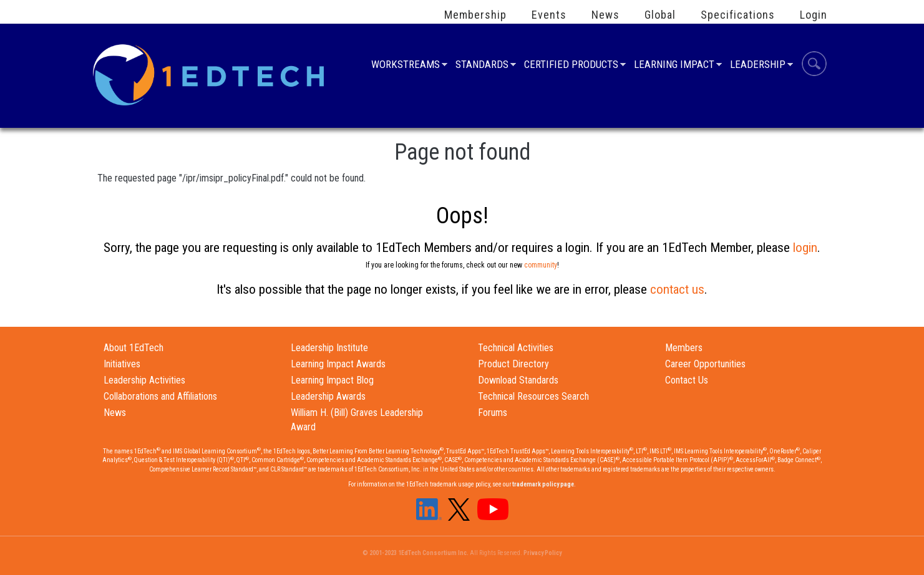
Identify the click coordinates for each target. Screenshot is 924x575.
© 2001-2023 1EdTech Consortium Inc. (416, 553)
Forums (493, 413)
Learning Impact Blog (332, 380)
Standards (482, 66)
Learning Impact (674, 66)
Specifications (738, 15)
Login (814, 15)
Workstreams (406, 66)
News (605, 15)
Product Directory (513, 364)
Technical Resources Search (533, 396)
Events (549, 15)
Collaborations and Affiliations (160, 396)
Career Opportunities (705, 364)
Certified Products (571, 66)
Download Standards (518, 380)
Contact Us (687, 380)
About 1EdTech (134, 348)
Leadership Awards (328, 396)
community (541, 265)
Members (684, 348)
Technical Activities (516, 348)
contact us (677, 289)
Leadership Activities (144, 380)
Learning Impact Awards (338, 364)
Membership (475, 15)
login (805, 248)
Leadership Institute (329, 348)
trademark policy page (543, 484)
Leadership (758, 66)
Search (814, 65)
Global (660, 15)
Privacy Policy (542, 553)
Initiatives (122, 364)
